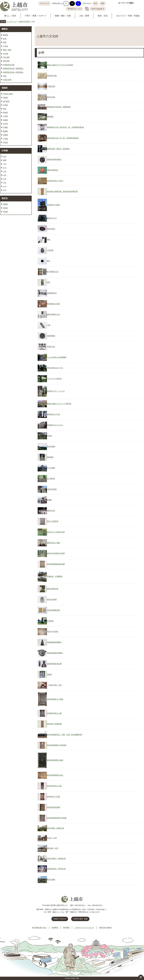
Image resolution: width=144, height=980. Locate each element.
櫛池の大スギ (52, 218)
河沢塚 (49, 436)
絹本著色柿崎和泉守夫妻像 (57, 818)
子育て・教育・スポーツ (36, 16)
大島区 (6, 105)
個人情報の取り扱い (39, 928)
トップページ (12, 22)
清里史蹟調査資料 (53, 610)
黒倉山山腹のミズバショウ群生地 (59, 404)
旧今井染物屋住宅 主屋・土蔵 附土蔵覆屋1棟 (64, 735)
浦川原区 (6, 101)
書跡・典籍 (7, 50)
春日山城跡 (51, 879)
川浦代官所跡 (52, 489)
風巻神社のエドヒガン (55, 425)
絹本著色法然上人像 (54, 713)
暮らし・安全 (10, 16)
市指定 (6, 212)
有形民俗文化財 (9, 65)
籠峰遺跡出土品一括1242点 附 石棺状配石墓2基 (65, 127)
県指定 (6, 208)
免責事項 (55, 928)
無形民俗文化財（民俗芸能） (14, 72)
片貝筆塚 (50, 621)
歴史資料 (6, 61)
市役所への (60, 919)
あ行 (5, 156)
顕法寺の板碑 (52, 599)
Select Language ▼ (98, 9)
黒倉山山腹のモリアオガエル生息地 (60, 65)
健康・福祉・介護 (63, 16)
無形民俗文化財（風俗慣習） (14, 68)
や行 (5, 183)
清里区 (6, 135)
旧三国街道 (51, 479)
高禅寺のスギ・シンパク (56, 391)
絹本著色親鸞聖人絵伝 (55, 775)
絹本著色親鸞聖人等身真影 (57, 745)
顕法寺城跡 (51, 446)
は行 (5, 175)
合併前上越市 (8, 94)
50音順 (5, 151)
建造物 (6, 35)
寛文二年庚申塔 (53, 521)
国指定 (6, 204)
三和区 (6, 139)
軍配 (49, 240)
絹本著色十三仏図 (53, 797)
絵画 (5, 39)
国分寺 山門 (52, 838)
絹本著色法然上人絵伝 (55, 181)
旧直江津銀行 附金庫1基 (56, 858)
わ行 (5, 190)
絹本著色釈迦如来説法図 (56, 564)
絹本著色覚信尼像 (53, 807)
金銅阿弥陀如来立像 (54, 664)
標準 (103, 3)
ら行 (5, 186)
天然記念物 (7, 80)
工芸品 (6, 46)
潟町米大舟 (51, 511)
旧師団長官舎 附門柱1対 (56, 869)
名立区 (6, 142)
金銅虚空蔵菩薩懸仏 (54, 159)
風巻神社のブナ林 (53, 414)
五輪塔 (49, 674)
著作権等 (66, 928)
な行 (5, 171)
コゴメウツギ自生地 (54, 379)
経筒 (49, 282)
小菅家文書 (51, 86)
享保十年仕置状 (53, 632)
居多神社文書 (52, 76)
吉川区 (6, 124)
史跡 (5, 76)
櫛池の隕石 (51, 229)
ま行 (5, 179)
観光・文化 (103, 16)
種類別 (5, 29)
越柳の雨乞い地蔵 (53, 543)
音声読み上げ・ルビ (74, 9)
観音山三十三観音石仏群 (56, 532)
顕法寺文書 (51, 97)
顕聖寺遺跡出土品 (53, 314)
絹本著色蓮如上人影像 (55, 699)
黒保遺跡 (50, 457)
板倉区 (6, 131)
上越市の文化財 (24, 22)
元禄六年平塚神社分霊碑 (56, 553)
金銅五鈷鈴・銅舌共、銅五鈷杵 (58, 149)
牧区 (5, 109)
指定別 (5, 198)
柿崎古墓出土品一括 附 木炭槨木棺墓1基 (63, 138)
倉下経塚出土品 (53, 272)
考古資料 (6, 57)
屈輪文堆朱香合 (53, 170)
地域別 (5, 88)
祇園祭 (49, 500)
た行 (5, 168)
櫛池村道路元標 (53, 589)
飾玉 (49, 261)
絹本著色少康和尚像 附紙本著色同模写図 (62, 191)
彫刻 (5, 42)
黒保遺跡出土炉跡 (53, 304)
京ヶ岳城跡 (51, 468)
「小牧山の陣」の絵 (54, 685)
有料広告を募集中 (105, 928)
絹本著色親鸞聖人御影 (55, 760)
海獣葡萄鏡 (51, 336)
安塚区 (6, 98)
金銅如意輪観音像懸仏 (55, 653)
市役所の (80, 919)
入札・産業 (84, 16)
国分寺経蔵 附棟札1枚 (55, 828)
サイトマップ (44, 3)
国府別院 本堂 (53, 848)
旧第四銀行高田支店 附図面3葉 (59, 107)
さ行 (5, 164)
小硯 (49, 325)
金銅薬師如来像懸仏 (54, 642)
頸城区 (6, 120)
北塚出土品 (51, 347)
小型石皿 (50, 250)
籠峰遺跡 (50, 117)
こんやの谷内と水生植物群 (57, 357)
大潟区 (6, 116)
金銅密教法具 (52, 293)
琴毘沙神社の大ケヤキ (55, 368)
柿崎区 (6, 113)
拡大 (95, 3)
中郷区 (6, 127)
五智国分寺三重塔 (53, 205)
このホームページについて (84, 928)
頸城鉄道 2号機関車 (55, 576)
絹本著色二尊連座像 (54, 724)
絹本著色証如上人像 (54, 786)
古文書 (6, 54)
